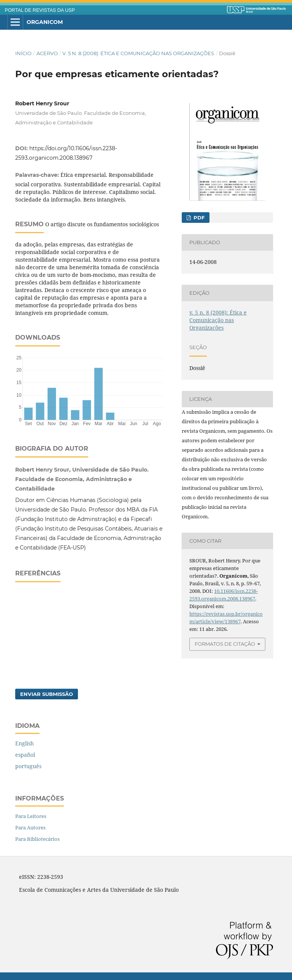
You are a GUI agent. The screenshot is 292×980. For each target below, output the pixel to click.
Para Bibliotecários (37, 839)
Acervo (47, 53)
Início (23, 53)
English (25, 743)
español (25, 755)
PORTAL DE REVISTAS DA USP (40, 10)
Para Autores (30, 828)
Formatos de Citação (225, 644)
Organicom (45, 22)
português (28, 766)
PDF (198, 218)
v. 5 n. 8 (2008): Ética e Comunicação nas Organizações (138, 53)
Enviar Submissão (47, 694)
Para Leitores (31, 816)
